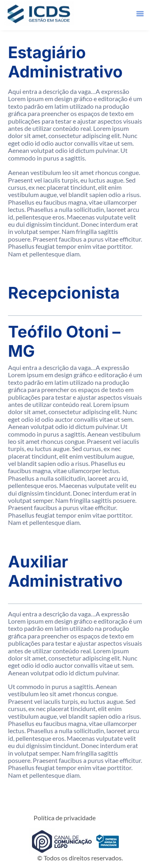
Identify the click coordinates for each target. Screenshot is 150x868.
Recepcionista (64, 293)
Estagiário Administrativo (65, 62)
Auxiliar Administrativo (65, 571)
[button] (140, 11)
